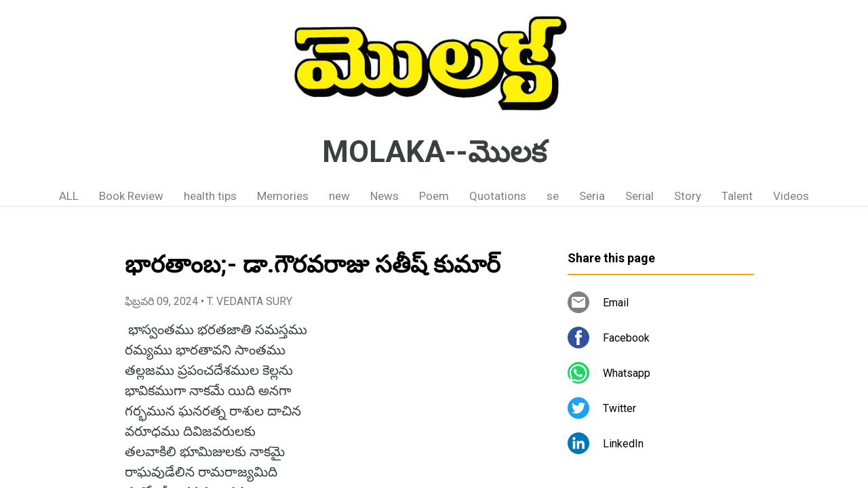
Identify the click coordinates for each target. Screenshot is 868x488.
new (339, 196)
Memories (283, 196)
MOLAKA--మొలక (434, 152)
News (384, 196)
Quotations (498, 196)
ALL (69, 196)
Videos (791, 196)
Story (688, 196)
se (553, 196)
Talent (737, 196)
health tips (210, 196)
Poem (434, 196)
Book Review (131, 196)
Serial (639, 196)
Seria (592, 196)
